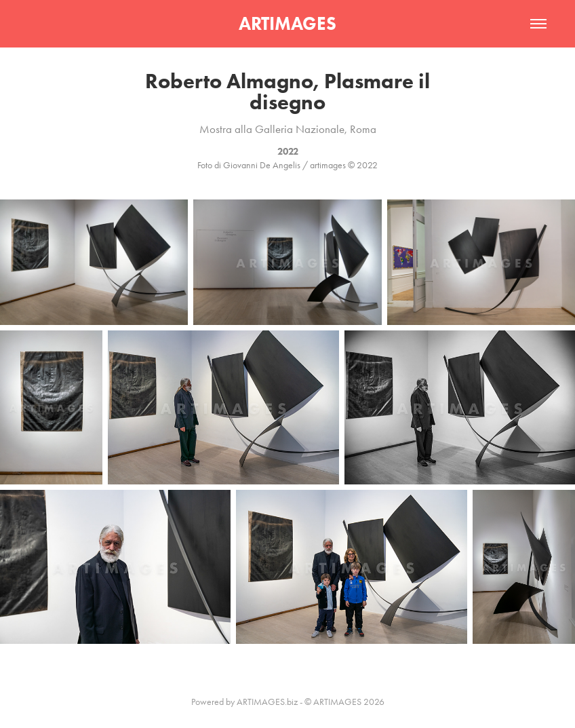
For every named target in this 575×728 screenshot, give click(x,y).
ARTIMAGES (287, 23)
